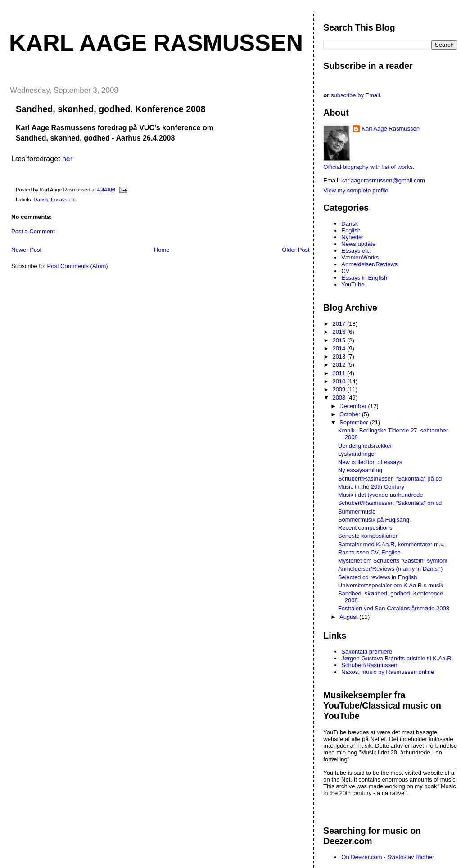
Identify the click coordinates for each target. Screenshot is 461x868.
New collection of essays (370, 462)
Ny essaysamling (360, 470)
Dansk (41, 200)
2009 (340, 389)
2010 (340, 381)
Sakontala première (367, 652)
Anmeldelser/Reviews (369, 264)
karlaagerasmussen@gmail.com (383, 180)
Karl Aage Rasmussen (156, 43)
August (349, 617)
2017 (340, 324)
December (354, 406)
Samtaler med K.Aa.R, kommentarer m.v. (391, 544)
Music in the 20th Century (371, 487)
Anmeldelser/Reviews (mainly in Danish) (391, 569)
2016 (340, 332)
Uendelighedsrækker (365, 446)
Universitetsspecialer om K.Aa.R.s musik (391, 585)
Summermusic (357, 511)
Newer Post (26, 250)
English (351, 230)
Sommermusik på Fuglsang (374, 520)
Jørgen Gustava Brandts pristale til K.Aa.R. (397, 658)
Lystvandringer (357, 454)
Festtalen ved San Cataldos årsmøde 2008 (394, 608)
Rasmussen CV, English (369, 552)
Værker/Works (360, 257)
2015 (340, 340)
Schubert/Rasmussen (369, 665)
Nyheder (352, 237)
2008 (340, 398)
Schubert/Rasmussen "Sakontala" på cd (390, 479)
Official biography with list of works (368, 167)
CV (345, 271)
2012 (340, 365)
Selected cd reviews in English (378, 577)
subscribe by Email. (356, 95)
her (67, 159)
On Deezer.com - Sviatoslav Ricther (388, 857)
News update (358, 244)
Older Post (296, 250)
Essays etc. (64, 200)
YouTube (353, 284)
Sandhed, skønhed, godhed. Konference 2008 (111, 109)
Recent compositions (365, 528)
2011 (340, 373)
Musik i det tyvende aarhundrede (381, 495)
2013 (340, 357)
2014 (340, 348)
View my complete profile (356, 190)
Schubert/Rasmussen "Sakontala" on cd (390, 503)
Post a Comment (33, 231)
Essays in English (364, 278)
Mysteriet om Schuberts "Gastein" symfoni (393, 561)
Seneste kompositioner (368, 536)
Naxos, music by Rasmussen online (388, 672)
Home (162, 250)
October (351, 414)
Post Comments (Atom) (78, 266)
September (355, 422)
